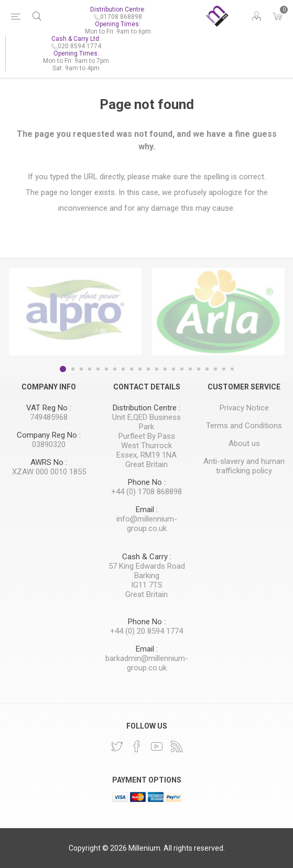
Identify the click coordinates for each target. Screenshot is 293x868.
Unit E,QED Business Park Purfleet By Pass (146, 427)
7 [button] (115, 369)
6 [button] (106, 369)
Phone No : (147, 482)
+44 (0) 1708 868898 (146, 492)
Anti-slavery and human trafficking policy (244, 466)
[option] (75, 312)
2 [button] (73, 369)
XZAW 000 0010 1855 (49, 472)
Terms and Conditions (244, 426)
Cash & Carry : (147, 557)
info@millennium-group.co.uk (147, 524)
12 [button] (157, 369)
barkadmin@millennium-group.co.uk (147, 663)
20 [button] (224, 369)
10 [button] (140, 369)
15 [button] (182, 369)
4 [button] (90, 369)
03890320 (49, 444)
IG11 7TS (147, 585)
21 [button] (232, 369)
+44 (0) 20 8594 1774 (146, 631)
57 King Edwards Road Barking (147, 571)
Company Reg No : (49, 435)
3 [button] (81, 369)
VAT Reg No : (49, 408)
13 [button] (165, 369)
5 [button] (98, 369)
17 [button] (199, 369)
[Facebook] (137, 746)
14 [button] (173, 369)
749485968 (49, 417)
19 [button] (215, 369)
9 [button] (132, 369)
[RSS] (177, 746)
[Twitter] (117, 746)
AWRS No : (49, 462)
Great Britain (146, 464)
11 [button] (148, 369)
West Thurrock (146, 446)
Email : (147, 509)
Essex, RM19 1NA (146, 455)
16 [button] (190, 369)
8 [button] (123, 369)
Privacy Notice (244, 408)
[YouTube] (157, 746)
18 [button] (207, 369)
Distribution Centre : (146, 408)
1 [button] (63, 369)
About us (244, 443)
